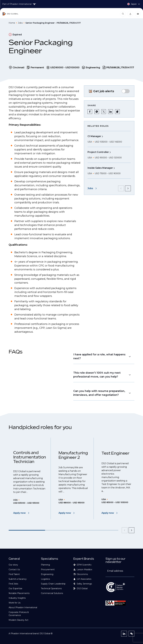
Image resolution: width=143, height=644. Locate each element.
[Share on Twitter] (104, 112)
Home (12, 23)
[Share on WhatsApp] (97, 112)
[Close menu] (138, 14)
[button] (117, 112)
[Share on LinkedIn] (111, 112)
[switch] (126, 91)
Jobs (20, 23)
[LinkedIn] (124, 634)
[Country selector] (131, 4)
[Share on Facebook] (90, 112)
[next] (128, 188)
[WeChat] (132, 634)
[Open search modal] (123, 14)
